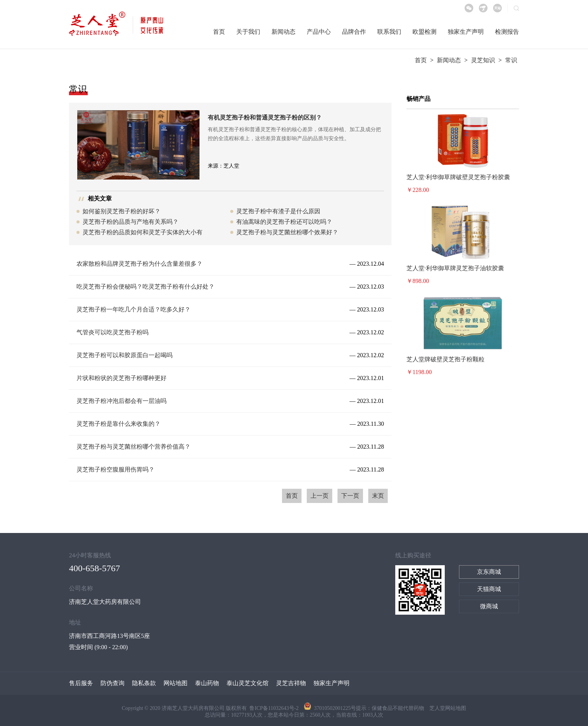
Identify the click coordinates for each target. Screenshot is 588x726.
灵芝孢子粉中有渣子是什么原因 (278, 211)
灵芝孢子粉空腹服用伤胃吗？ (115, 469)
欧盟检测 (424, 32)
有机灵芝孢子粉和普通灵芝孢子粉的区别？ (265, 118)
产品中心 (319, 32)
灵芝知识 (483, 60)
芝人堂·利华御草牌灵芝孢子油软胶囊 (455, 268)
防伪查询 (112, 683)
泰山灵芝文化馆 (247, 683)
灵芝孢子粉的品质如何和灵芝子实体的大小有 (142, 232)
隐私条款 (144, 683)
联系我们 (389, 32)
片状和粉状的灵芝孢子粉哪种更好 (121, 378)
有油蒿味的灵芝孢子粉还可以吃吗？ (284, 222)
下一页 (350, 496)
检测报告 (507, 32)
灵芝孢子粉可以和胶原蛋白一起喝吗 (124, 355)
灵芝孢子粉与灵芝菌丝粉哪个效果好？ (287, 232)
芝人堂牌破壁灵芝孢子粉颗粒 (445, 359)
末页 (378, 496)
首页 (219, 32)
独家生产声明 (466, 32)
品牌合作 (354, 32)
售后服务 (81, 683)
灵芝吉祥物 (291, 683)
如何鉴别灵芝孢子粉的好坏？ (121, 211)
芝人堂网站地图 (448, 708)
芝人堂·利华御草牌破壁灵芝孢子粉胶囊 (458, 177)
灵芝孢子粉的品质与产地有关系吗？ (130, 222)
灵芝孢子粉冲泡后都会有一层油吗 (121, 401)
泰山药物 (207, 683)
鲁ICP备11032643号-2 (274, 708)
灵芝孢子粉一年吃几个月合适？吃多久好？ (133, 309)
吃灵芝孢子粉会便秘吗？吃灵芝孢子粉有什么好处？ (145, 287)
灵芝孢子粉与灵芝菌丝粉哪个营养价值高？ (133, 447)
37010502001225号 (330, 708)
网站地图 (175, 683)
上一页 (319, 496)
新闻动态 (283, 32)
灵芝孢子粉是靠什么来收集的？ (118, 424)
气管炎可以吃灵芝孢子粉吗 (112, 332)
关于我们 (248, 32)
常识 (511, 60)
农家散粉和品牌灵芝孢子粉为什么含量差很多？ (139, 264)
